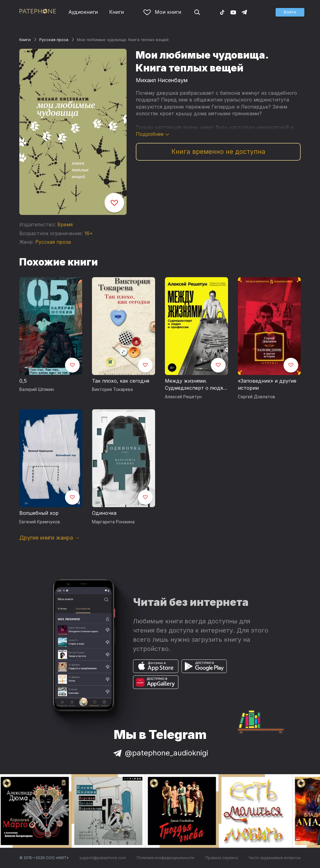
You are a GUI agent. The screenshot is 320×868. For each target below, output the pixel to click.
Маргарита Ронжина (113, 522)
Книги (116, 12)
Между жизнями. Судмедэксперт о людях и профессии (195, 385)
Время (65, 224)
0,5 (23, 381)
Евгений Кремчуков (40, 522)
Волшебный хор (39, 513)
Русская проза (54, 40)
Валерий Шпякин (37, 389)
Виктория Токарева (112, 389)
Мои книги (162, 12)
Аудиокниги (83, 12)
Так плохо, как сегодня (121, 381)
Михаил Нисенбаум (162, 80)
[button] (290, 12)
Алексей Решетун (183, 397)
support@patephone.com (103, 858)
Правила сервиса (222, 858)
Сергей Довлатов (257, 397)
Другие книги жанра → (50, 538)
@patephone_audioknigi (160, 753)
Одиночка (104, 513)
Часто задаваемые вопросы (275, 858)
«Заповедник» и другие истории (267, 384)
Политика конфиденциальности (166, 858)
